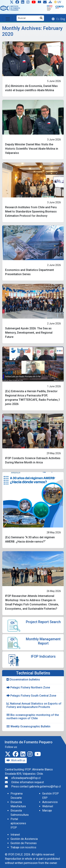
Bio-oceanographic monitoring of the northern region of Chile (33, 717)
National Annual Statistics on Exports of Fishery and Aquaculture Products (34, 705)
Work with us (16, 760)
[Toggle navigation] (8, 19)
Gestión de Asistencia (24, 839)
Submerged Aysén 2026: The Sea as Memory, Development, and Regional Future (29, 333)
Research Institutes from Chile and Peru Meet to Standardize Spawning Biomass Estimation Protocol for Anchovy (31, 212)
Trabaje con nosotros (23, 847)
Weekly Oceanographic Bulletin (28, 726)
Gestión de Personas (24, 843)
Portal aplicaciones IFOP (18, 823)
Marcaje (47, 811)
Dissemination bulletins (23, 680)
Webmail (48, 806)
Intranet (15, 835)
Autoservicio (50, 802)
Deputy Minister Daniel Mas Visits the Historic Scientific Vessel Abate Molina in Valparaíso (32, 149)
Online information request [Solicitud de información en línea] (28, 782)
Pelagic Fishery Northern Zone (28, 687)
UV (58, 2)
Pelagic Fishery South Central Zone (31, 696)
